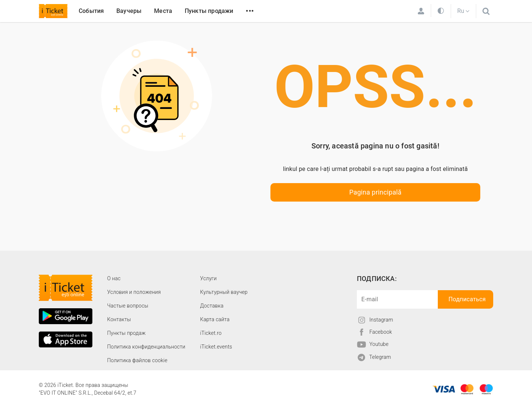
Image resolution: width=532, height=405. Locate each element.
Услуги (209, 278)
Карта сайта (215, 319)
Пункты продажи (209, 11)
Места (163, 11)
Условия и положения (134, 292)
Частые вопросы (128, 306)
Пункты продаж (126, 333)
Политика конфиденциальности (146, 347)
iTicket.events (216, 347)
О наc (114, 278)
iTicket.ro (211, 333)
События (91, 11)
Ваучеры (129, 11)
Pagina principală (375, 192)
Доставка (212, 306)
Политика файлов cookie (137, 360)
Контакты (119, 319)
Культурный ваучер (224, 292)
